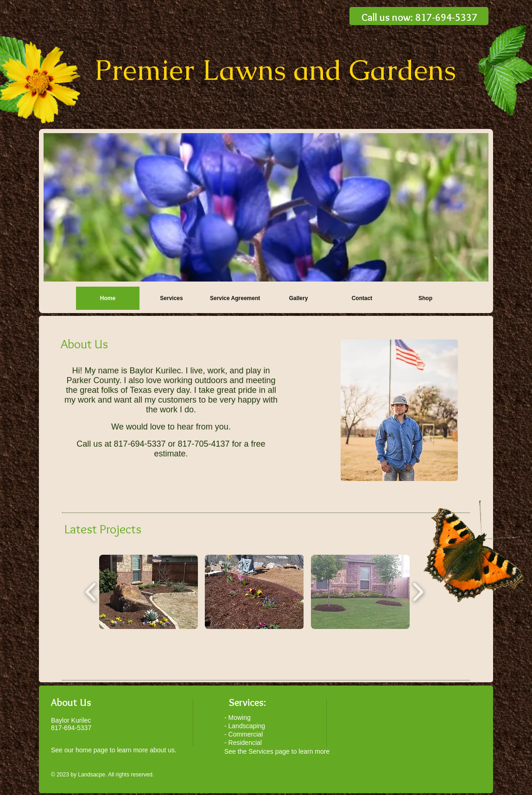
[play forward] (418, 592)
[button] (149, 592)
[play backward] (91, 592)
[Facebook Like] (424, 665)
